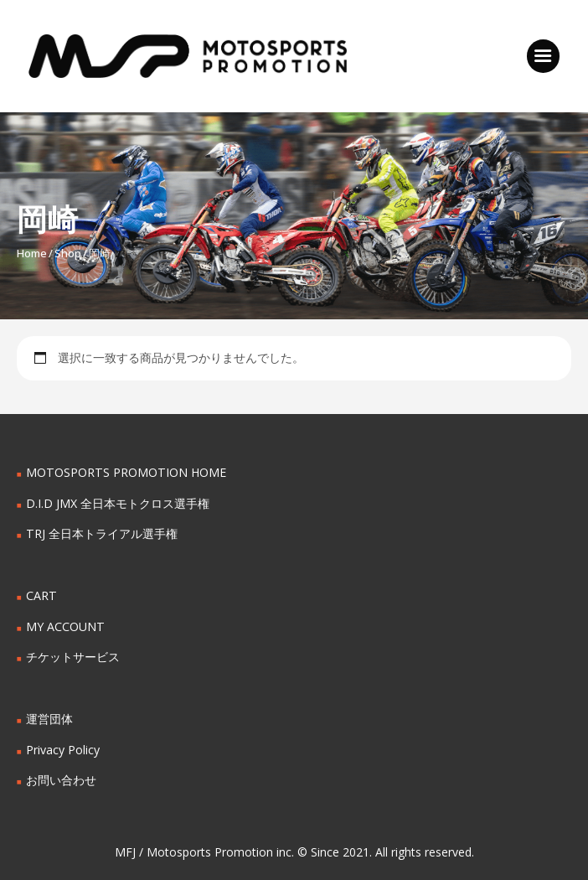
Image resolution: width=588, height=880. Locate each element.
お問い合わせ (61, 780)
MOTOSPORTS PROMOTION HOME (125, 472)
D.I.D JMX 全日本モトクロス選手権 (118, 503)
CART (41, 595)
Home (32, 253)
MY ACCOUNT (65, 626)
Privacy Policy (63, 750)
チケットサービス (73, 657)
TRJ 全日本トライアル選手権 (101, 533)
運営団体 (49, 719)
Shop (68, 253)
